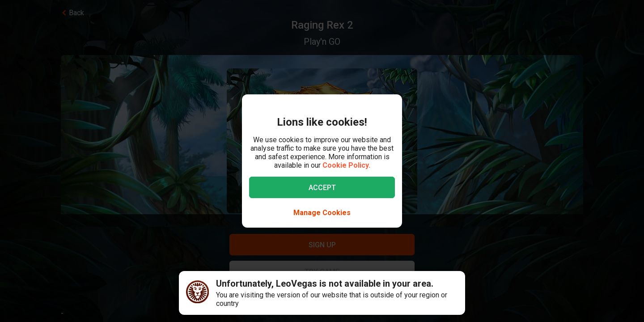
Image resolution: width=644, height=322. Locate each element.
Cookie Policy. (346, 165)
